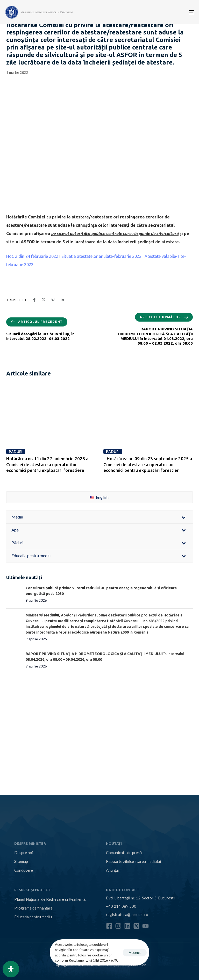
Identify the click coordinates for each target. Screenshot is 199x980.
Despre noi (24, 853)
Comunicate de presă (124, 853)
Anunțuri (113, 870)
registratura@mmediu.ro (127, 914)
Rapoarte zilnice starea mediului (133, 861)
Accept (135, 952)
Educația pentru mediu (33, 917)
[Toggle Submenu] (184, 517)
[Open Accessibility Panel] (11, 969)
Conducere (24, 870)
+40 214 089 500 (121, 906)
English (99, 497)
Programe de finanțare (33, 908)
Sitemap (21, 861)
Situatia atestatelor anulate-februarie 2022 (101, 256)
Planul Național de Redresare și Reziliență (50, 899)
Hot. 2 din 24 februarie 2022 (32, 256)
